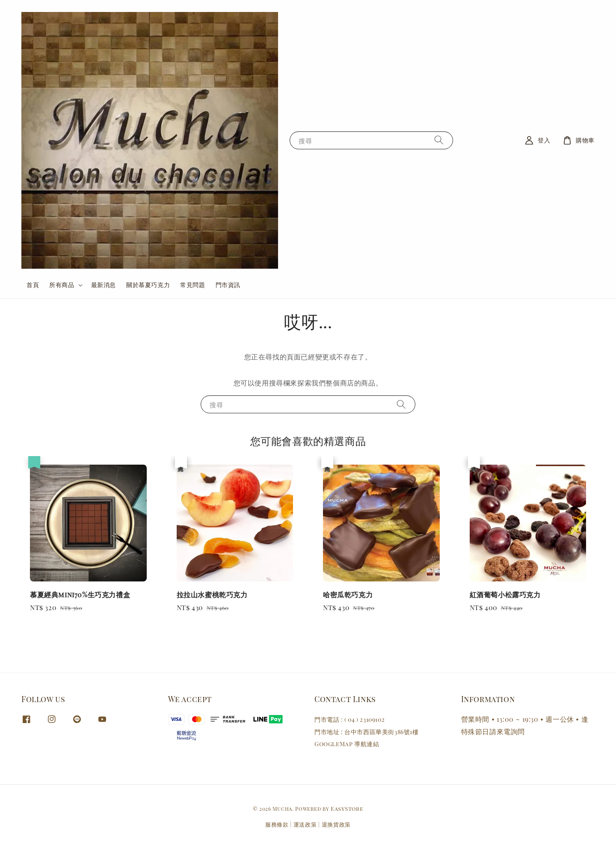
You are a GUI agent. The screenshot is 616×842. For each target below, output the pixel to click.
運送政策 (305, 824)
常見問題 (192, 285)
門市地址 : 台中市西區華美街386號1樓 (367, 732)
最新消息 (104, 285)
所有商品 (62, 285)
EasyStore (347, 808)
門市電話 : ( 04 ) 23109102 (349, 720)
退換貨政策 (336, 824)
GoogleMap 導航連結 (347, 744)
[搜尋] (439, 140)
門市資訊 (228, 285)
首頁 (33, 285)
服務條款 (277, 824)
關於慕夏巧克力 (148, 285)
